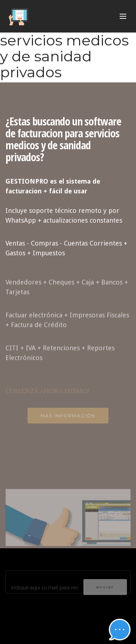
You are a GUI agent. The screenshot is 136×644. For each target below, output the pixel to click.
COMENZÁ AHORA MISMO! (47, 393)
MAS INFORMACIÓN (68, 418)
